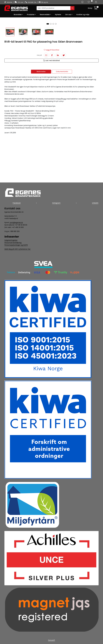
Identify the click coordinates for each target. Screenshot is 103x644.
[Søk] (54, 8)
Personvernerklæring (13, 243)
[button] (48, 70)
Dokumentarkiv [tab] (62, 118)
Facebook (16, 203)
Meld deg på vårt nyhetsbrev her (18, 249)
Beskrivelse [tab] (41, 118)
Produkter (31, 15)
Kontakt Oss (31, 2)
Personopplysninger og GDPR (16, 245)
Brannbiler (18, 15)
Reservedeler (45, 15)
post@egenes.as (16, 223)
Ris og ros (43, 2)
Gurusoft (52, 640)
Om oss (19, 2)
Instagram (56, 203)
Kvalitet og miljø (83, 15)
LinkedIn (95, 203)
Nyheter (9, 2)
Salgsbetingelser (11, 240)
